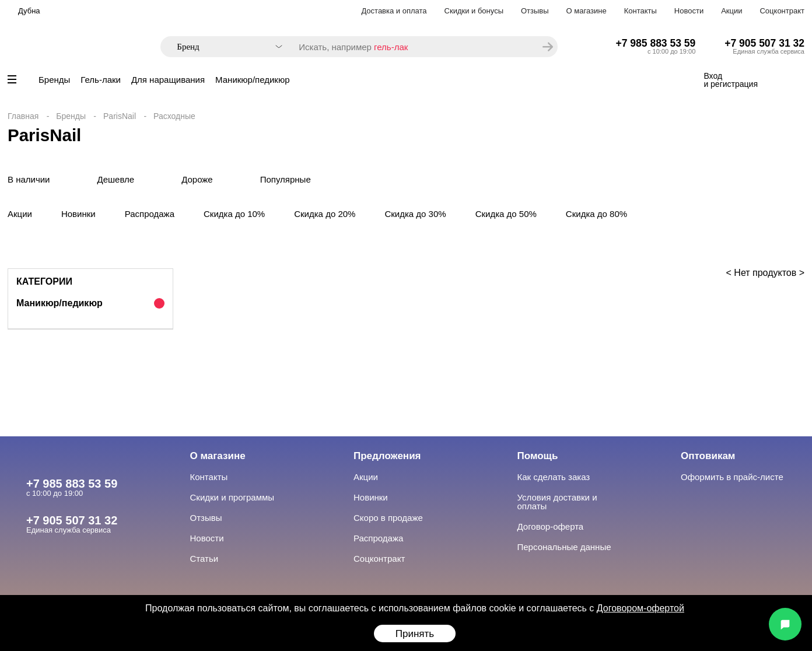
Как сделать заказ (554, 477)
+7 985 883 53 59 (656, 43)
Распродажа (150, 214)
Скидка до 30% (415, 214)
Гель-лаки (101, 80)
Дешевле (116, 179)
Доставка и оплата (394, 11)
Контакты (640, 11)
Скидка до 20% (325, 214)
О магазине (587, 11)
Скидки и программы (232, 497)
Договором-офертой (640, 608)
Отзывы (535, 11)
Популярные (286, 179)
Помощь (538, 456)
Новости (689, 11)
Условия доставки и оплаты (557, 502)
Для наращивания (168, 80)
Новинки (78, 214)
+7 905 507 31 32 (764, 43)
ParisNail (120, 116)
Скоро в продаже (388, 518)
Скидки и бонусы (474, 11)
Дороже (197, 179)
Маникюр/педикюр (252, 80)
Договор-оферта (551, 526)
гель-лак (391, 47)
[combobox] (224, 47)
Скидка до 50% (506, 214)
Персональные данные (564, 547)
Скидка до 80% (596, 214)
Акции (731, 11)
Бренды (54, 80)
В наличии (29, 179)
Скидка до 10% (234, 214)
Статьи (204, 559)
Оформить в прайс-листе (732, 477)
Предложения (387, 456)
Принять (415, 634)
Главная (23, 116)
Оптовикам (708, 456)
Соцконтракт (782, 11)
